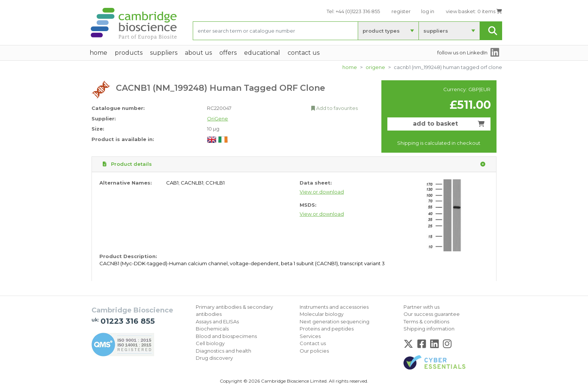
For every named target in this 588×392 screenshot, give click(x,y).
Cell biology (210, 343)
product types (381, 31)
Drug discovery (214, 358)
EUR (485, 89)
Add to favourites (334, 108)
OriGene (375, 67)
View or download (322, 192)
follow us (462, 53)
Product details (294, 164)
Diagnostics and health (223, 351)
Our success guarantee (432, 314)
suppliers (436, 31)
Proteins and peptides (327, 329)
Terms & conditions (426, 321)
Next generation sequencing (334, 321)
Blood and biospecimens (226, 336)
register (401, 11)
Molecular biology (322, 314)
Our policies (314, 351)
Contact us (313, 343)
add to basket (449, 124)
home (98, 53)
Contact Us (304, 53)
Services (310, 336)
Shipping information (429, 329)
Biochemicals (212, 329)
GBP (474, 89)
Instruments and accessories (334, 307)
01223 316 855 (128, 321)
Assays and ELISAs (217, 321)
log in (428, 11)
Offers (228, 53)
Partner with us (421, 307)
